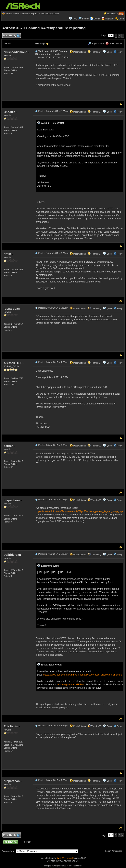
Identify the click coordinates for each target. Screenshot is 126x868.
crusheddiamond (17, 52)
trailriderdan (13, 555)
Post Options (78, 52)
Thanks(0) (94, 52)
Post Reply (11, 36)
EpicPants (12, 726)
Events (95, 19)
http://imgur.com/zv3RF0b (70, 685)
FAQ (75, 19)
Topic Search (96, 44)
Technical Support (30, 14)
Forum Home (12, 14)
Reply (120, 52)
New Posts (113, 14)
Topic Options (114, 44)
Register (110, 19)
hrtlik (8, 254)
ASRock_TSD (14, 363)
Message (40, 44)
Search (86, 19)
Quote (109, 52)
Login (121, 19)
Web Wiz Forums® (65, 858)
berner (9, 446)
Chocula (10, 112)
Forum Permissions (115, 851)
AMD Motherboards (50, 14)
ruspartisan (13, 308)
